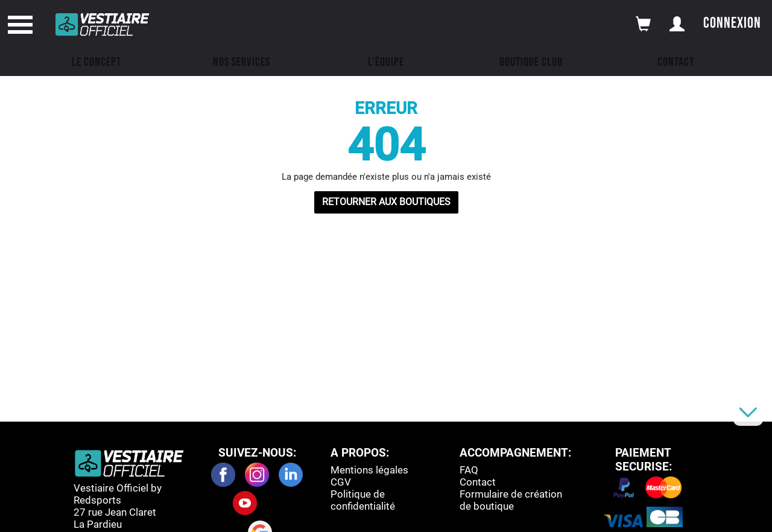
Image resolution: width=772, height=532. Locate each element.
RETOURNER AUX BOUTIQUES (386, 202)
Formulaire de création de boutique (511, 500)
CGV (341, 482)
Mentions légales (369, 470)
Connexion (732, 23)
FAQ (469, 470)
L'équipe (386, 62)
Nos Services (242, 62)
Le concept (96, 62)
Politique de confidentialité (363, 500)
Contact (676, 62)
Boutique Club (531, 62)
